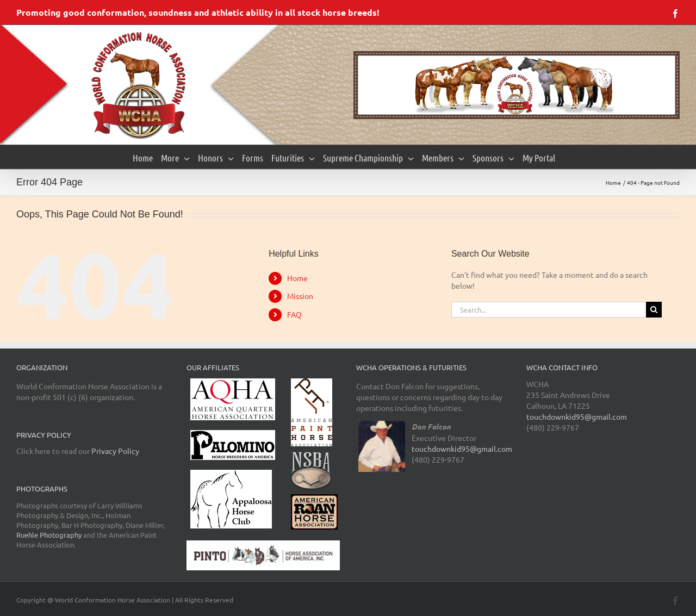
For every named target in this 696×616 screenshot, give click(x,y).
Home (297, 278)
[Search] (654, 310)
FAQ (294, 314)
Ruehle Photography (49, 535)
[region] (517, 85)
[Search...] (549, 310)
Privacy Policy (115, 451)
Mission (300, 296)
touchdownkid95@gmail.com (462, 449)
